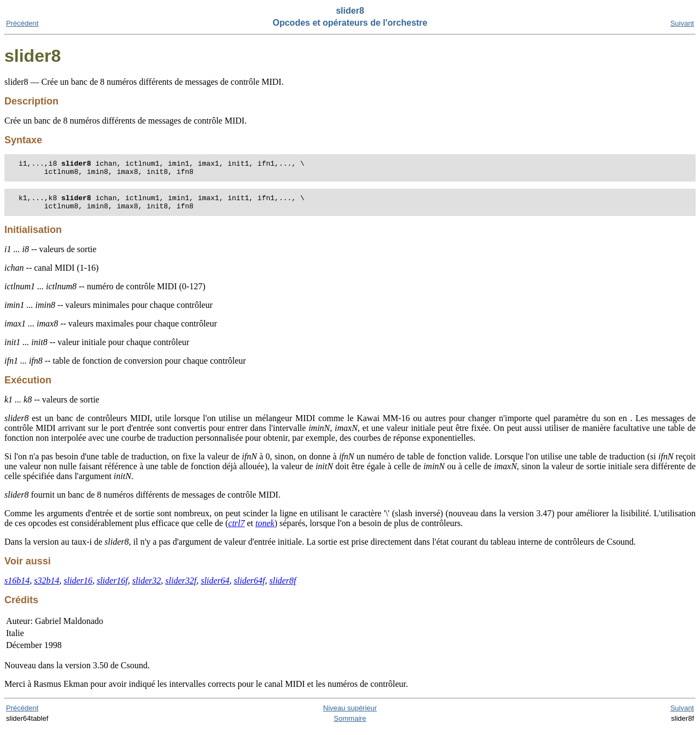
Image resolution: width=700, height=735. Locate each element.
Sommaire (350, 725)
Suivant (682, 23)
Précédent (22, 23)
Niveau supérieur (350, 714)
